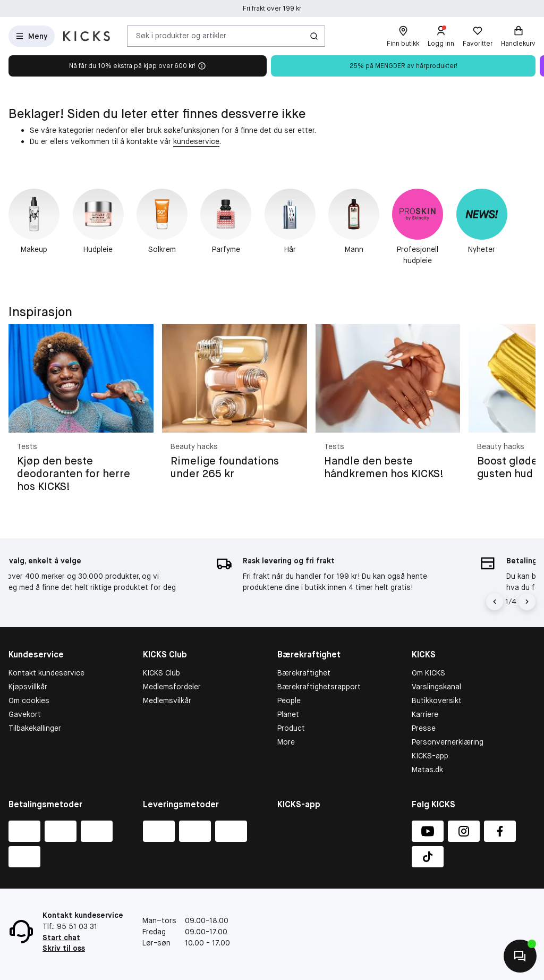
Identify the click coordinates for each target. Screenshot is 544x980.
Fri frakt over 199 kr (272, 9)
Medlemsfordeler (172, 687)
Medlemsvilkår (167, 700)
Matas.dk (427, 770)
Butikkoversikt (437, 700)
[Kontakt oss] (520, 956)
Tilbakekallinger (35, 728)
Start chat (61, 937)
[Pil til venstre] (495, 602)
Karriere (425, 714)
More (286, 742)
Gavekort (25, 714)
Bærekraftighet (304, 673)
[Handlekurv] (518, 36)
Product (291, 728)
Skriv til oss (64, 948)
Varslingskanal (436, 687)
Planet (288, 714)
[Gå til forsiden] (87, 36)
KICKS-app (430, 756)
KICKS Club (161, 673)
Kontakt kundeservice (46, 673)
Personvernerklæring (448, 742)
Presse (424, 728)
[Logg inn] (441, 36)
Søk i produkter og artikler (181, 36)
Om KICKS (428, 673)
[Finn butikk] (403, 36)
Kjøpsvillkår (28, 687)
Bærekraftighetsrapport (319, 687)
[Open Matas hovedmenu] (32, 36)
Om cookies (29, 700)
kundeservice (196, 141)
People (289, 700)
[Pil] (527, 602)
